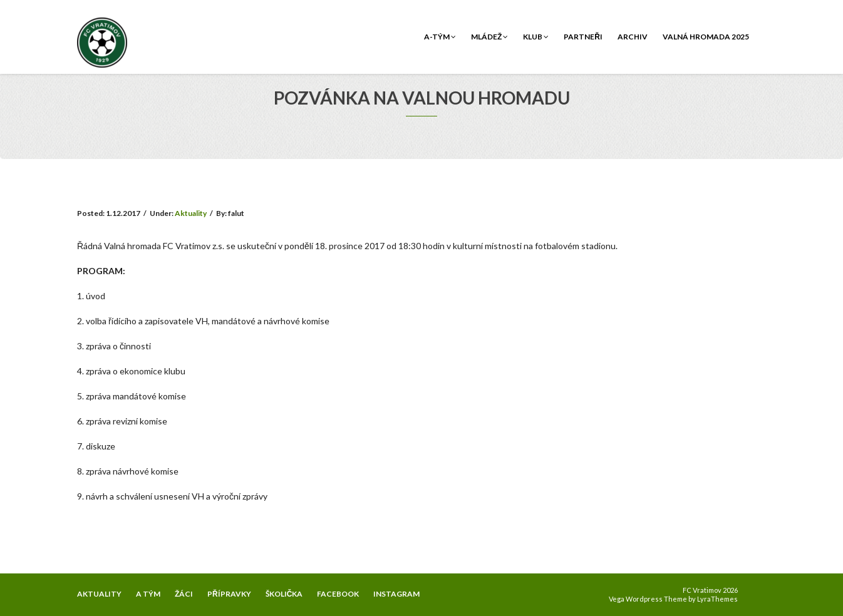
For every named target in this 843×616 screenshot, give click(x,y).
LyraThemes (717, 599)
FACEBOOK (338, 594)
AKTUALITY (99, 594)
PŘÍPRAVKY (229, 594)
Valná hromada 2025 (706, 37)
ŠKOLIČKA (284, 594)
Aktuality (191, 213)
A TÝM (148, 594)
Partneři (583, 37)
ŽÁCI (184, 594)
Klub (536, 37)
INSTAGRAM (396, 594)
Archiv (633, 37)
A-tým (440, 37)
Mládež (489, 37)
